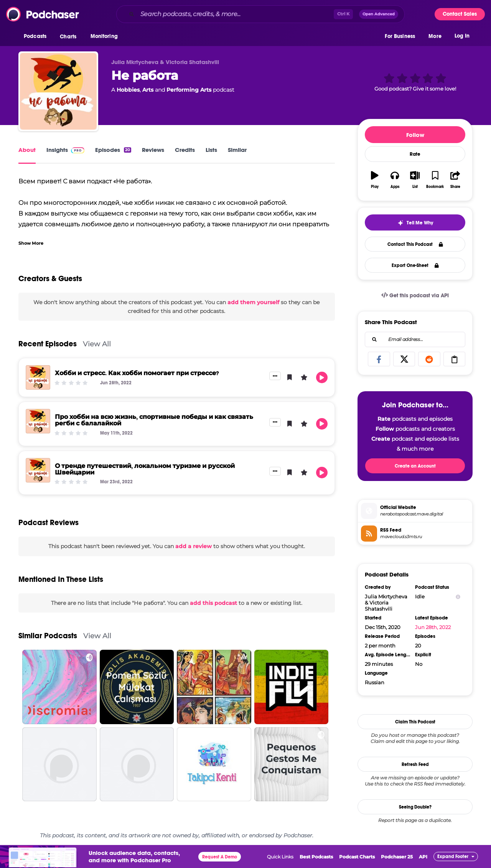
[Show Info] (458, 597)
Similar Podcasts (48, 636)
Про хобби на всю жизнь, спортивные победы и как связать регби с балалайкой (154, 420)
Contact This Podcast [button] (415, 244)
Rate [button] (415, 154)
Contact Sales (460, 14)
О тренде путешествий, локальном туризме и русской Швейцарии (145, 469)
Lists (211, 150)
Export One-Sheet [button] (415, 265)
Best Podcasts (316, 857)
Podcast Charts (357, 857)
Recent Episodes (48, 344)
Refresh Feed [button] (415, 764)
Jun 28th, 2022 (433, 627)
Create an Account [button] (415, 466)
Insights (65, 150)
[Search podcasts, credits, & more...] (236, 14)
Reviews (153, 150)
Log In (462, 37)
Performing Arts (189, 90)
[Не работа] (58, 91)
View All (97, 344)
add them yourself (253, 302)
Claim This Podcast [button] (415, 722)
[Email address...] (415, 339)
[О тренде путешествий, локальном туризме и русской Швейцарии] (38, 470)
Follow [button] (415, 135)
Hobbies (128, 90)
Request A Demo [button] (220, 857)
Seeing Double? (415, 807)
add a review (194, 546)
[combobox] (260, 14)
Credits (185, 150)
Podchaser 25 (397, 857)
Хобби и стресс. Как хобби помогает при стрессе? (137, 373)
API (423, 857)
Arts (148, 90)
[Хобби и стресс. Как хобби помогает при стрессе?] (38, 377)
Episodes (113, 150)
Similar (237, 150)
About (27, 150)
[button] (37, 38)
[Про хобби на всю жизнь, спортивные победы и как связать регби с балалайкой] (38, 421)
